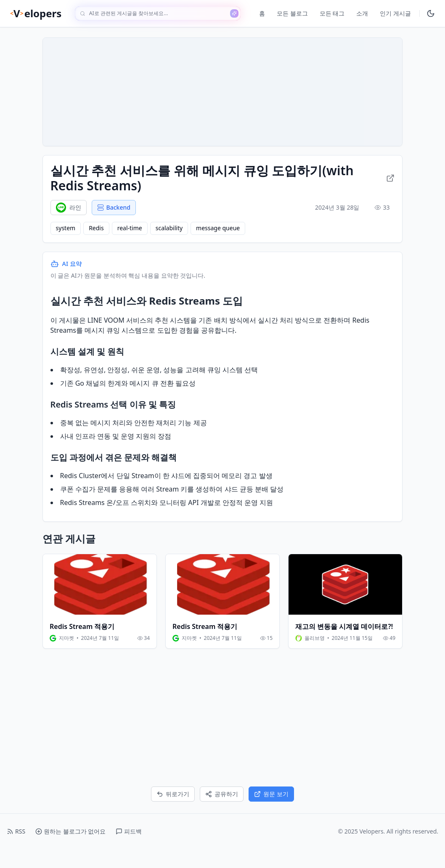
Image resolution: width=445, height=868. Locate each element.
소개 (362, 13)
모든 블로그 (292, 13)
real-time (131, 243)
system (67, 243)
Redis (98, 243)
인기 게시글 (395, 13)
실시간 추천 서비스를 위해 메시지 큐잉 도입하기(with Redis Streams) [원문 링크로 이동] (222, 192)
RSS (16, 850)
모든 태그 (332, 13)
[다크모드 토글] (431, 13)
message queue (219, 243)
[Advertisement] (222, 736)
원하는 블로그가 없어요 (70, 850)
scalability (170, 243)
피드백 (129, 850)
